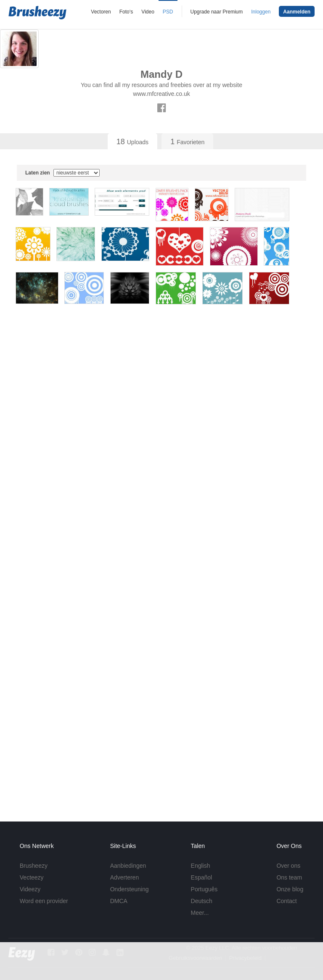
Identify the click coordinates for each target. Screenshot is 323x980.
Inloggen (261, 12)
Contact (286, 901)
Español (202, 877)
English (201, 866)
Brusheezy (34, 866)
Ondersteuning (130, 889)
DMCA (119, 901)
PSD (168, 12)
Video (148, 12)
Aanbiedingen (128, 866)
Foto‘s (126, 12)
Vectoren (101, 12)
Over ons (288, 866)
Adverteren (124, 877)
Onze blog (290, 889)
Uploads (132, 142)
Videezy (30, 889)
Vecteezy (32, 877)
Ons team (289, 877)
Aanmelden (297, 12)
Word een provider (44, 901)
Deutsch (202, 901)
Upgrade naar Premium (217, 12)
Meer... (200, 913)
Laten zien (62, 173)
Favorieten (187, 142)
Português (204, 889)
